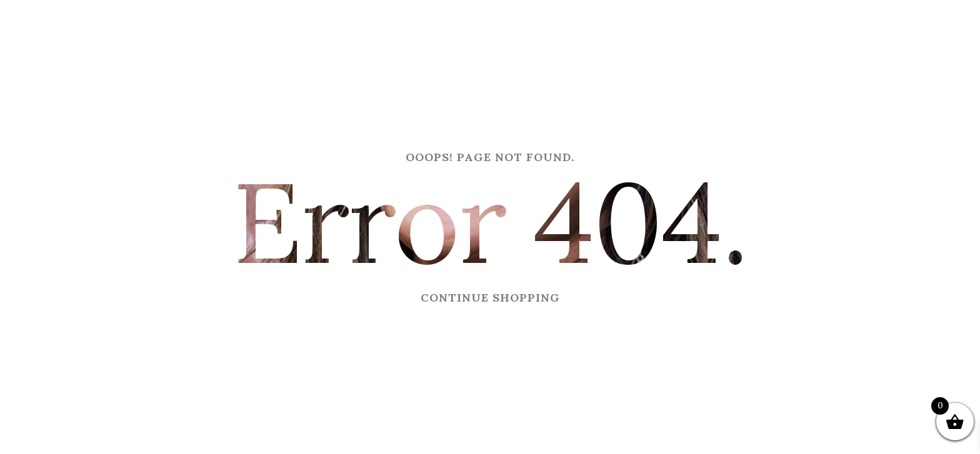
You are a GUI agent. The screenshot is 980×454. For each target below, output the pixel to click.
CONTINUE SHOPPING (490, 298)
